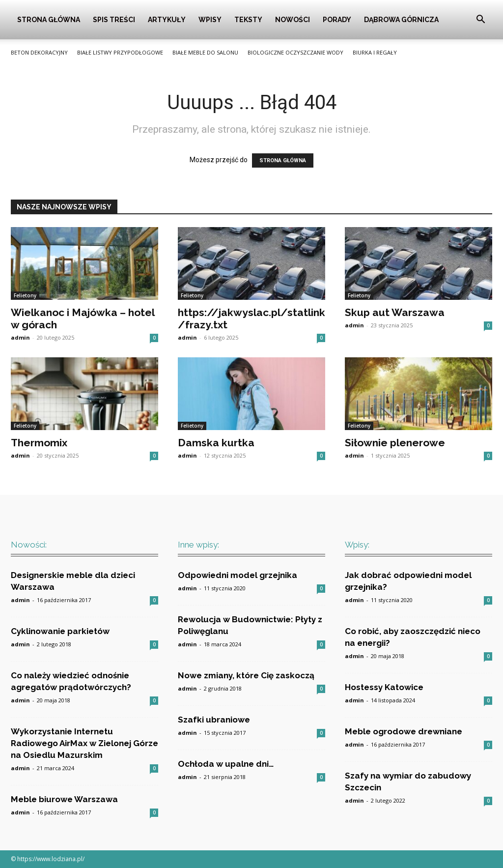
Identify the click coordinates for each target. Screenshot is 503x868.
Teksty (248, 20)
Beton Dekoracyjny (39, 52)
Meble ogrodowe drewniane (404, 731)
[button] (480, 20)
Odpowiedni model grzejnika (238, 575)
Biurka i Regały (375, 52)
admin (20, 337)
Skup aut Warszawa (395, 312)
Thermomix (39, 443)
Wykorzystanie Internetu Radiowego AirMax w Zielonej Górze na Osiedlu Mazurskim (84, 743)
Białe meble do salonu (205, 52)
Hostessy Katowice (384, 687)
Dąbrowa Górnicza (401, 20)
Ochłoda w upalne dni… (226, 764)
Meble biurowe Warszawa (64, 799)
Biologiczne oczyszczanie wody (295, 52)
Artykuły (167, 20)
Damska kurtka (216, 443)
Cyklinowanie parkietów (60, 631)
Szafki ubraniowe (214, 720)
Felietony (25, 295)
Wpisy (210, 20)
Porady (337, 20)
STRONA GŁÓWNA (283, 160)
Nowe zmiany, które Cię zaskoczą (246, 675)
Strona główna (49, 20)
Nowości (293, 20)
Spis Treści (114, 20)
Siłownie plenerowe (395, 443)
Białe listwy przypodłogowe (120, 52)
